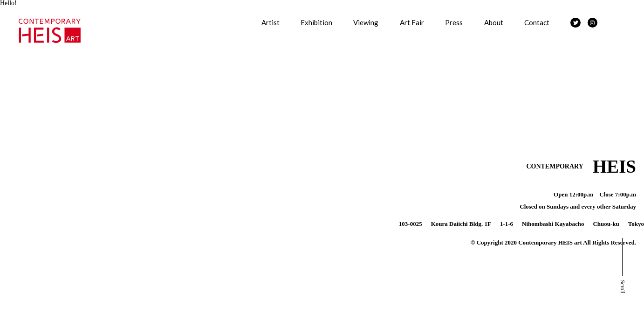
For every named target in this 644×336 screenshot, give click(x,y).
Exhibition (316, 22)
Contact (537, 22)
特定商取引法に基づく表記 (42, 143)
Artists (9, 12)
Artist (271, 22)
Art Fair (412, 22)
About (494, 22)
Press (454, 22)
